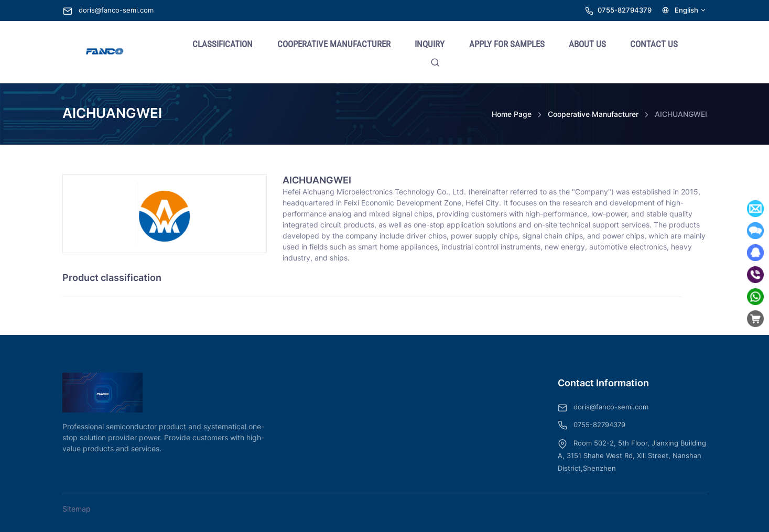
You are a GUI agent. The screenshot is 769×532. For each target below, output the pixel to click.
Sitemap (77, 509)
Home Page (512, 114)
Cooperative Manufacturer (593, 114)
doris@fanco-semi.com (108, 10)
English (684, 10)
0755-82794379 (625, 10)
